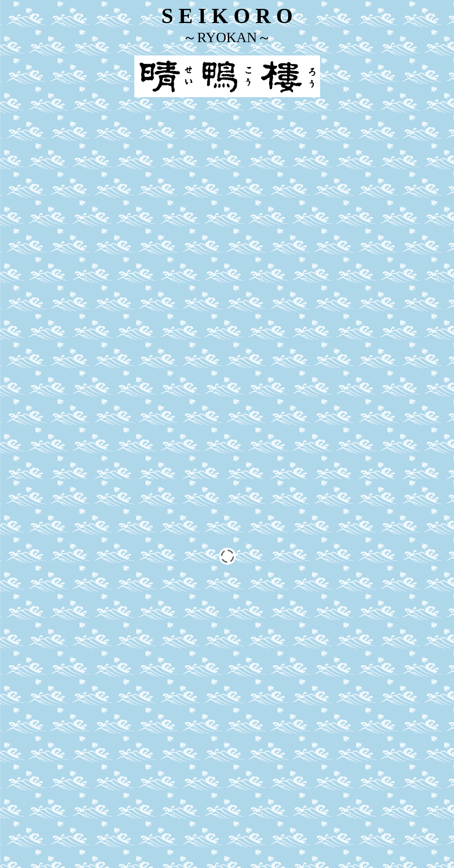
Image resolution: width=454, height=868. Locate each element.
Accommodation (185, 676)
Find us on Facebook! (227, 780)
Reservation (186, 691)
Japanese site (227, 857)
